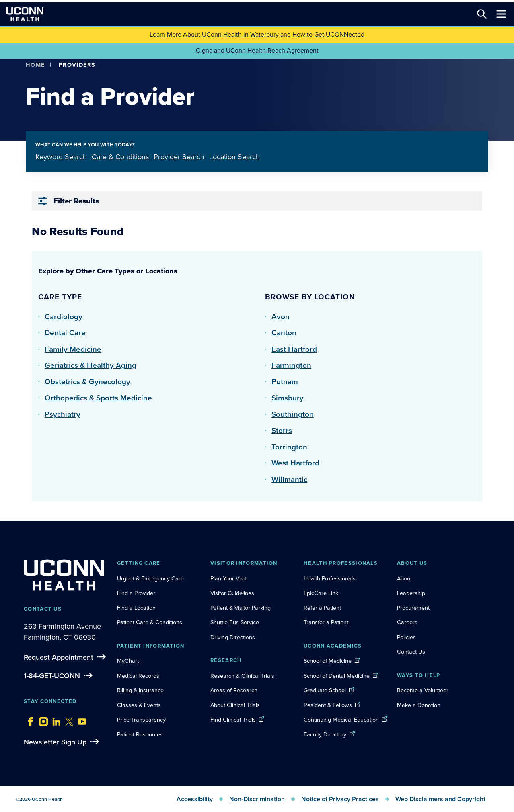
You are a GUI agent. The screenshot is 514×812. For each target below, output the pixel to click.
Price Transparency (141, 720)
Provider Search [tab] (179, 157)
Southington (293, 414)
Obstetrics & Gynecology (87, 382)
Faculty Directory (325, 734)
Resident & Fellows (328, 705)
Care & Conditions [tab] (120, 157)
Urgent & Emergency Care (150, 578)
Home (35, 65)
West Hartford (295, 463)
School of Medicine (328, 661)
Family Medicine (73, 349)
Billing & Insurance (140, 690)
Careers (407, 622)
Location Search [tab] (234, 157)
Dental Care (65, 333)
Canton (284, 333)
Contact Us (411, 652)
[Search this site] (482, 14)
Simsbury (288, 398)
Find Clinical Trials (233, 720)
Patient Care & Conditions (150, 622)
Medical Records (138, 676)
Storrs (282, 430)
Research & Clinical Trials (242, 676)
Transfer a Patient (326, 622)
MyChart (128, 661)
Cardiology (64, 317)
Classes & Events (139, 705)
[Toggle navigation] (501, 14)
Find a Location (136, 608)
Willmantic (289, 479)
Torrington (289, 447)
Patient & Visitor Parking (241, 608)
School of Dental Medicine (337, 676)
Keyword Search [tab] (61, 157)
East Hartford (294, 349)
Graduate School (325, 690)
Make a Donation (419, 705)
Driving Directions (233, 637)
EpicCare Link (321, 593)
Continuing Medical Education (341, 720)
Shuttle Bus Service (235, 622)
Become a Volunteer (423, 690)
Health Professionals (330, 578)
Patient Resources (140, 734)
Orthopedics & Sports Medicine (98, 398)
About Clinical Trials (235, 705)
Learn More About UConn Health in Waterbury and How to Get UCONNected (257, 34)
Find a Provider (136, 593)
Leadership (411, 593)
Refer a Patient (322, 608)
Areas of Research (235, 690)
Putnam (285, 382)
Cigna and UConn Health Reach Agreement (257, 50)
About (404, 578)
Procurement (413, 608)
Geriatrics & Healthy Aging (90, 365)
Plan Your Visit (228, 578)
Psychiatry (63, 414)
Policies (406, 637)
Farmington (291, 365)
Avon (281, 317)
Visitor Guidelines (232, 593)
